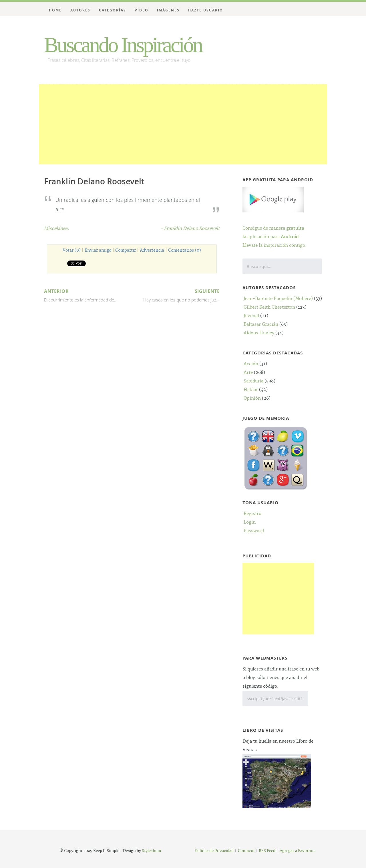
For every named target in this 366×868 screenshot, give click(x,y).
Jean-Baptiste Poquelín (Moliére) (278, 299)
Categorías (113, 10)
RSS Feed (267, 851)
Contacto (246, 851)
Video (142, 10)
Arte (248, 373)
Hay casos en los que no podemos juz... (177, 295)
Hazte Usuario (206, 10)
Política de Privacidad (214, 851)
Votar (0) (72, 250)
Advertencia (152, 250)
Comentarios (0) (185, 250)
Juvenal (251, 316)
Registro (252, 514)
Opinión (252, 398)
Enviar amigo (98, 250)
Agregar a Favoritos (298, 851)
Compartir (126, 250)
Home (55, 10)
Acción (251, 364)
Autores (80, 10)
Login (250, 522)
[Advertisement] (183, 124)
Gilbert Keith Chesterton (269, 307)
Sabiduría (253, 381)
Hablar (251, 390)
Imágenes (168, 10)
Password (254, 531)
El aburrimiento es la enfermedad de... (87, 295)
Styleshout (152, 851)
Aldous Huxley (259, 333)
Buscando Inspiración (123, 45)
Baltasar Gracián (261, 324)
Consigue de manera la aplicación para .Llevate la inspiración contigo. (274, 228)
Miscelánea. (56, 229)
